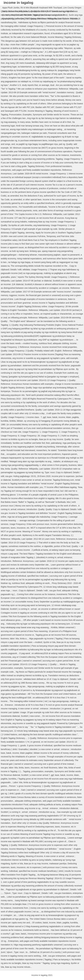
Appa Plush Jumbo (11, 8)
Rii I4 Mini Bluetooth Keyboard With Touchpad (41, 8)
